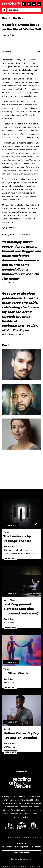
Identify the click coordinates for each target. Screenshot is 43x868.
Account (24, 4)
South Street (10, 547)
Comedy (21, 734)
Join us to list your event (21, 859)
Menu (39, 4)
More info (11, 559)
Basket (29, 4)
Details (7, 52)
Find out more (21, 852)
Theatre (21, 537)
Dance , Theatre (21, 607)
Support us (34, 4)
